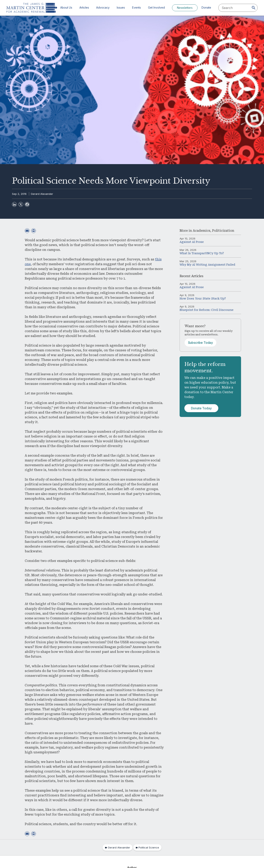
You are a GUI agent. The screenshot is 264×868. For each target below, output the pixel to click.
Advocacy (103, 7)
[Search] (254, 8)
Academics (202, 231)
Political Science (149, 847)
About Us (66, 7)
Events (136, 7)
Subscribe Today (201, 343)
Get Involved (156, 7)
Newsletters (185, 8)
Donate (206, 7)
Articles (84, 7)
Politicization (223, 231)
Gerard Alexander (42, 194)
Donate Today (201, 408)
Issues (121, 7)
